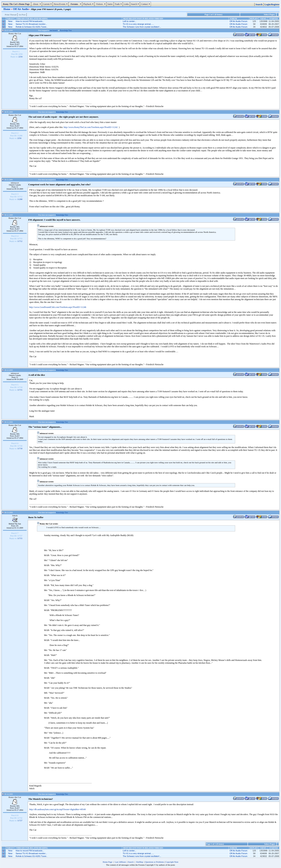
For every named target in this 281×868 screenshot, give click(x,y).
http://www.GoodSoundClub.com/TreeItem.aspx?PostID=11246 (58, 307)
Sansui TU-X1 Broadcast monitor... (31, 24)
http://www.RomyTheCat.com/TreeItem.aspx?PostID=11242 (91, 127)
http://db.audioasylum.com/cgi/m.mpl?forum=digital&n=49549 (57, 809)
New (10, 21)
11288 (20, 199)
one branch (54, 30)
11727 (20, 820)
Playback (89, 4)
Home (7, 9)
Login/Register (272, 4)
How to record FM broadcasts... (30, 21)
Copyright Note (172, 862)
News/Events (61, 4)
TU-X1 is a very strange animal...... (138, 24)
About (37, 4)
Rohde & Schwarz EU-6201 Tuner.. (32, 27)
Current (48, 4)
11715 (20, 390)
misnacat (15, 183)
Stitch (15, 516)
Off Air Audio (21, 9)
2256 (21, 57)
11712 (20, 241)
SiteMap (140, 862)
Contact (146, 4)
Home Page (107, 862)
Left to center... (130, 21)
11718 (20, 448)
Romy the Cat (15, 33)
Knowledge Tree (66, 30)
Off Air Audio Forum (238, 21)
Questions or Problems (154, 862)
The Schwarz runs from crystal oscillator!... (142, 27)
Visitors (101, 4)
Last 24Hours (120, 862)
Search (136, 4)
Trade (119, 4)
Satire (110, 4)
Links (126, 4)
